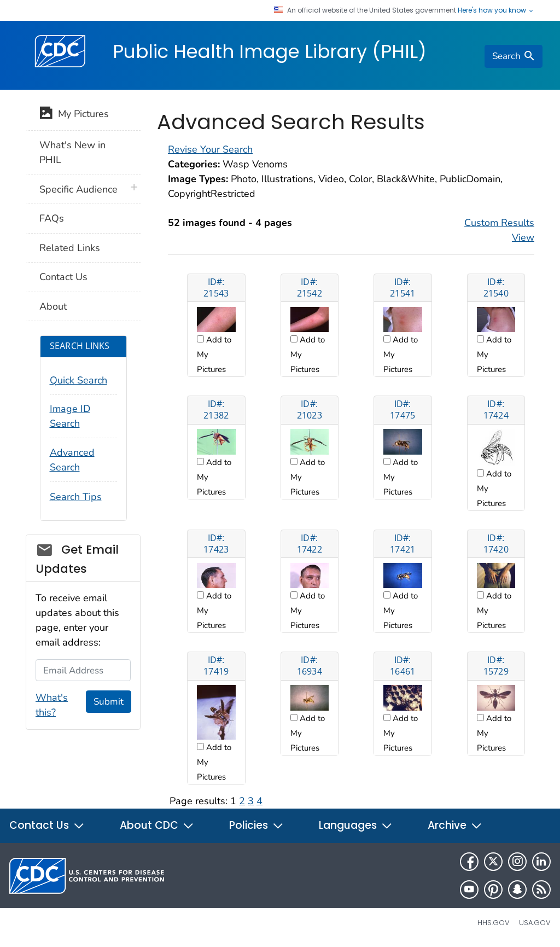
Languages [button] (356, 825)
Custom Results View (499, 230)
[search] (514, 56)
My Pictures (74, 115)
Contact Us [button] (47, 825)
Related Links (70, 248)
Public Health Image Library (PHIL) (270, 51)
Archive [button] (455, 825)
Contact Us (63, 277)
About (53, 306)
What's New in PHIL (72, 152)
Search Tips (76, 497)
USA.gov (535, 923)
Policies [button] (256, 825)
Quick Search (78, 380)
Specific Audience (78, 189)
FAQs (52, 218)
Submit (109, 702)
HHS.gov (494, 923)
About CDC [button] (157, 825)
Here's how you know (496, 10)
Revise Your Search (210, 149)
